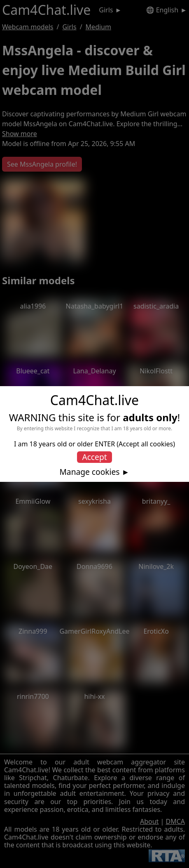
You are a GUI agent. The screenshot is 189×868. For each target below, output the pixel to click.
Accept (94, 457)
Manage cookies (89, 472)
